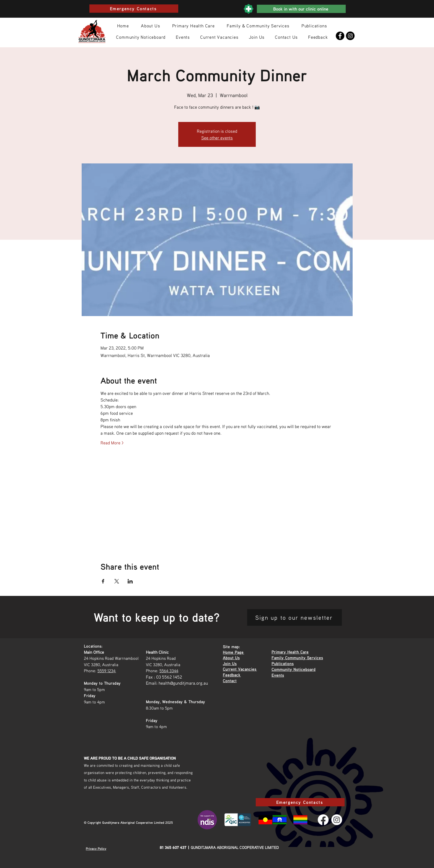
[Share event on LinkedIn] (130, 581)
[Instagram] (350, 36)
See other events (217, 138)
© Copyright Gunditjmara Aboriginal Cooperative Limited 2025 (128, 823)
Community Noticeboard (294, 669)
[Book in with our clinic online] (301, 9)
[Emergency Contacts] (134, 9)
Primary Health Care (290, 652)
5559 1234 (107, 671)
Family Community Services (297, 658)
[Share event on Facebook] (103, 581)
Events (278, 675)
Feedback (232, 675)
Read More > (112, 443)
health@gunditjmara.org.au (183, 683)
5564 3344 (169, 671)
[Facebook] (340, 36)
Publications (283, 663)
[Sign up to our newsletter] (294, 617)
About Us (231, 658)
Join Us (230, 663)
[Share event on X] (117, 581)
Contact (230, 681)
